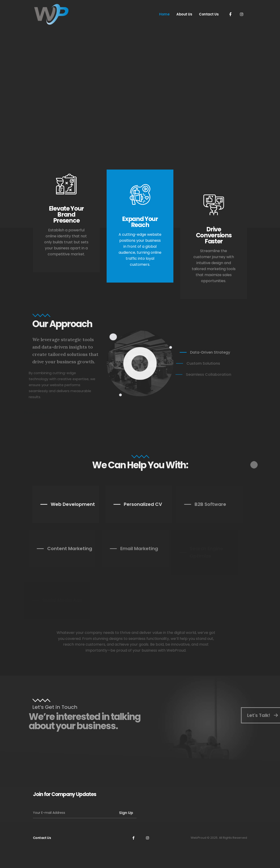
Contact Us (209, 14)
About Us (184, 14)
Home (164, 14)
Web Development (65, 504)
